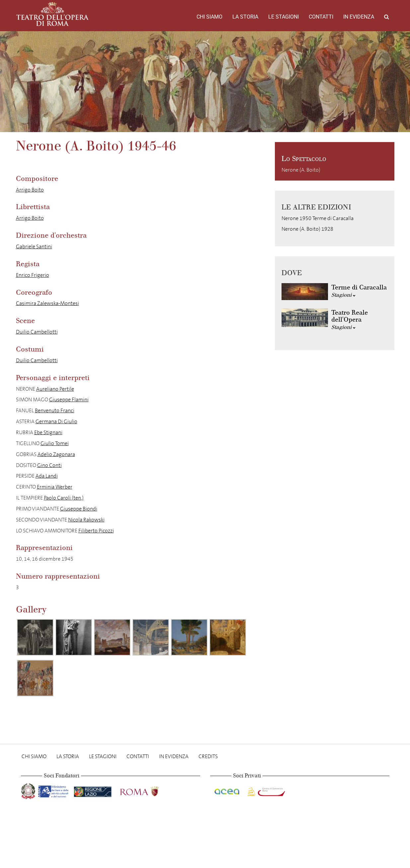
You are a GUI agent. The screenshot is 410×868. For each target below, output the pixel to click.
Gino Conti (49, 465)
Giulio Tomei (55, 443)
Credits (208, 756)
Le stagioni (284, 17)
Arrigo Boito (30, 190)
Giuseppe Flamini (69, 399)
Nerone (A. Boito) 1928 (307, 229)
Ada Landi (47, 476)
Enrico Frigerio (33, 275)
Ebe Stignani (48, 432)
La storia (245, 17)
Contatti (321, 17)
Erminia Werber (55, 487)
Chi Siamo (209, 17)
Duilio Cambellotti (37, 332)
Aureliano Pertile (55, 389)
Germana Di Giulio (56, 421)
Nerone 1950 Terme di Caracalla (318, 218)
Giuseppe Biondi (79, 509)
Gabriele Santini (34, 246)
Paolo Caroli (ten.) (64, 498)
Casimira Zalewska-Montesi (47, 303)
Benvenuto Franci (55, 410)
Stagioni (343, 295)
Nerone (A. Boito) (301, 170)
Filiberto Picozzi (96, 531)
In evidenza (359, 17)
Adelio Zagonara (56, 454)
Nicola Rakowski (86, 520)
